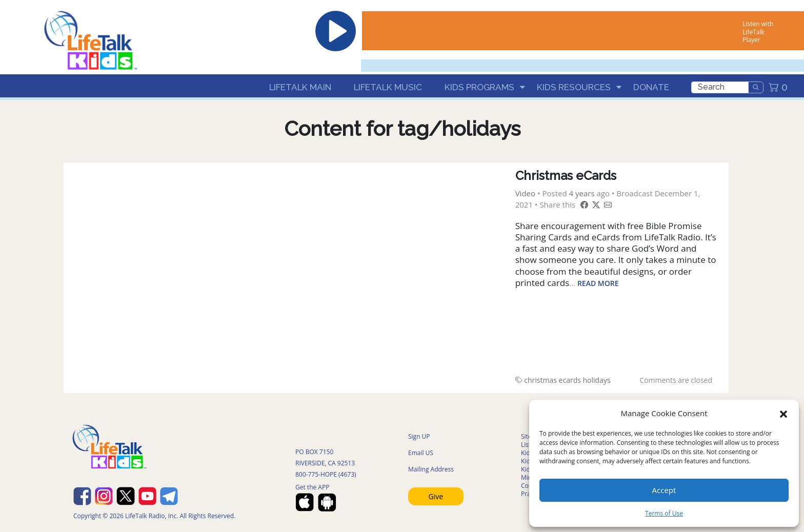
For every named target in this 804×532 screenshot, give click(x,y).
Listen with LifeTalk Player (758, 32)
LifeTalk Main (300, 87)
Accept (664, 490)
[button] (783, 413)
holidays (597, 380)
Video (525, 193)
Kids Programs (479, 87)
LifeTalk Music (388, 87)
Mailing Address (431, 469)
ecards (570, 380)
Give (436, 496)
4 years (582, 193)
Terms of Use (664, 513)
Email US (421, 453)
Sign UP (419, 436)
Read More (598, 283)
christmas (540, 380)
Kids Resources (574, 87)
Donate (651, 87)
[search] (720, 87)
